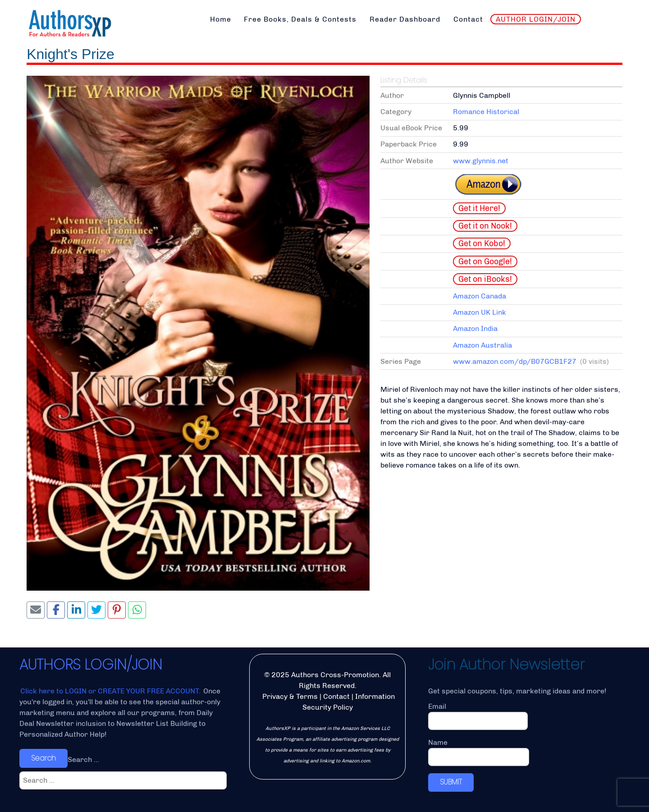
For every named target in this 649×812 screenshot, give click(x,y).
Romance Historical (486, 112)
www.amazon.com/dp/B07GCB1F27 (515, 361)
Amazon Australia (482, 345)
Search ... (83, 759)
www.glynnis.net (481, 161)
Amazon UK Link (480, 312)
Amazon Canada (480, 296)
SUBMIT (451, 782)
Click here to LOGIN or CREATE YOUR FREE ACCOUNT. (111, 691)
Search (43, 758)
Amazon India (475, 328)
